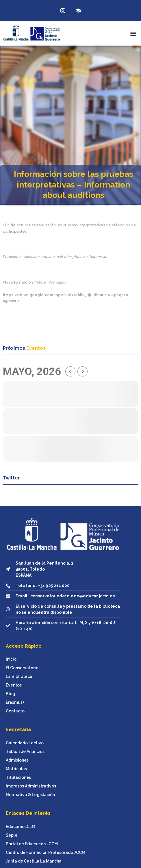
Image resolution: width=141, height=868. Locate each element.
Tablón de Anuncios (25, 752)
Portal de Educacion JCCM (32, 844)
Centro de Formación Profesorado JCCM (46, 852)
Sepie (12, 835)
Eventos (14, 685)
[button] (133, 34)
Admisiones (17, 760)
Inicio (11, 659)
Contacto (15, 711)
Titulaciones (18, 777)
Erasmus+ (15, 702)
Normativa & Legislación (30, 795)
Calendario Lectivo (25, 743)
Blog (11, 694)
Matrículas (16, 769)
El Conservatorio (22, 668)
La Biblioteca (19, 676)
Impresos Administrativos (31, 786)
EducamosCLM (21, 827)
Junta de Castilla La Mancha (34, 861)
